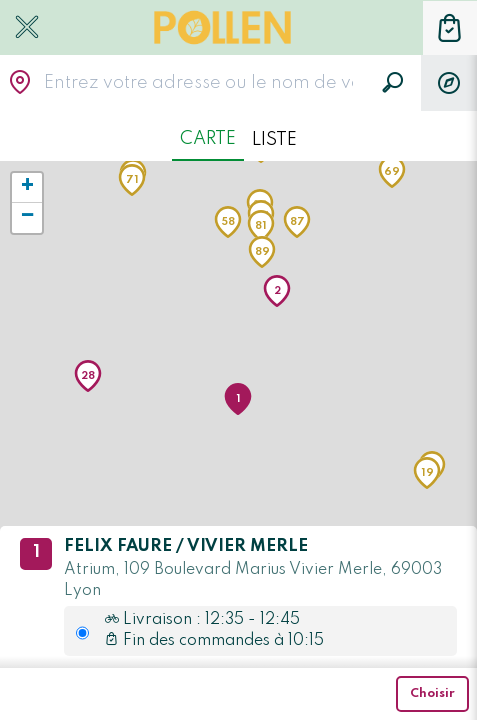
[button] (238, 399)
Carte (208, 139)
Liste (274, 140)
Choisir (432, 694)
